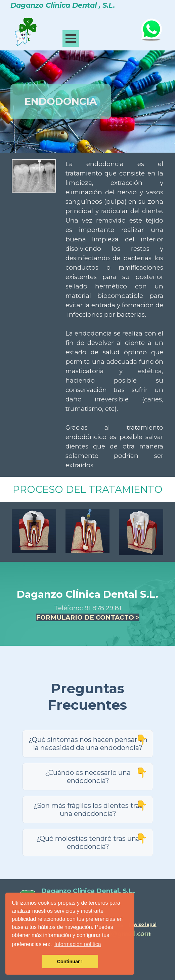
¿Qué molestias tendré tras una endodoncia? (88, 842)
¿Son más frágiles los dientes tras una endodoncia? (88, 810)
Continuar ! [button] (70, 962)
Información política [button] (78, 944)
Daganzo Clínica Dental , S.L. (63, 5)
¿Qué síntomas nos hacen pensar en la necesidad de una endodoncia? (88, 744)
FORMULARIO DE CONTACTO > (88, 617)
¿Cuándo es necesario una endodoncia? (88, 777)
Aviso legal (144, 924)
